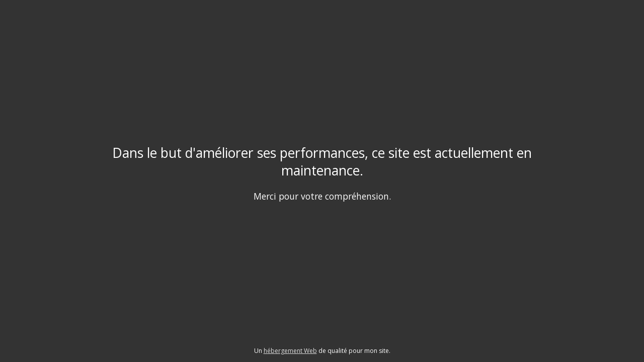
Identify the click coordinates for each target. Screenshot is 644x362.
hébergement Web (290, 351)
